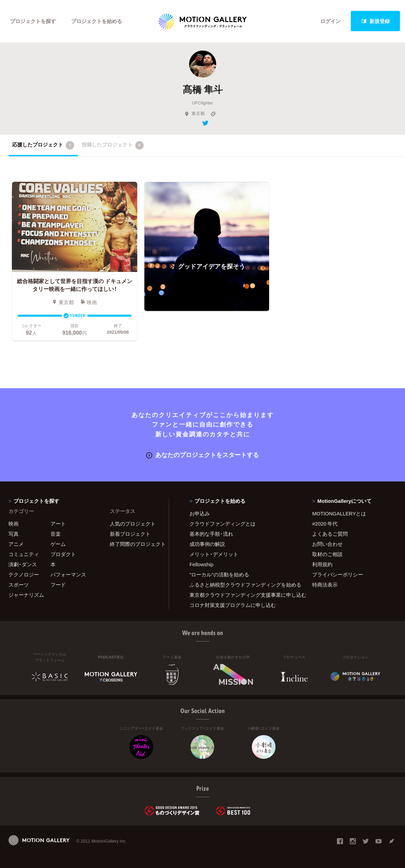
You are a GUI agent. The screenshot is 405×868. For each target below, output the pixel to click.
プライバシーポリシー (338, 574)
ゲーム (58, 544)
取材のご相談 (327, 554)
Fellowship (201, 564)
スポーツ (19, 585)
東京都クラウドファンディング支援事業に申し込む (242, 595)
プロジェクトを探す (33, 21)
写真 (14, 534)
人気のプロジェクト (133, 524)
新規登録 (376, 21)
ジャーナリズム (26, 595)
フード (58, 585)
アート (58, 524)
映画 (14, 524)
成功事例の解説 (207, 544)
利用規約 (322, 564)
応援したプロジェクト (43, 145)
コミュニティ (24, 554)
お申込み (200, 513)
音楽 (56, 534)
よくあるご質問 (330, 534)
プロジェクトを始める (97, 21)
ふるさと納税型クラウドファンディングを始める (242, 585)
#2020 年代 (325, 524)
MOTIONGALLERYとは (339, 513)
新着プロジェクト (130, 534)
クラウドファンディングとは (222, 524)
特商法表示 (325, 585)
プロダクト (63, 554)
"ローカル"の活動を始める (219, 574)
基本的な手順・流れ (211, 534)
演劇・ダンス (23, 564)
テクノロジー (24, 574)
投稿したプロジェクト (113, 145)
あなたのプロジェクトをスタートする (202, 455)
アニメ (16, 544)
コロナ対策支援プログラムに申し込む (233, 605)
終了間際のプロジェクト (135, 544)
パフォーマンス (68, 574)
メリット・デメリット (214, 554)
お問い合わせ (327, 544)
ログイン (330, 21)
